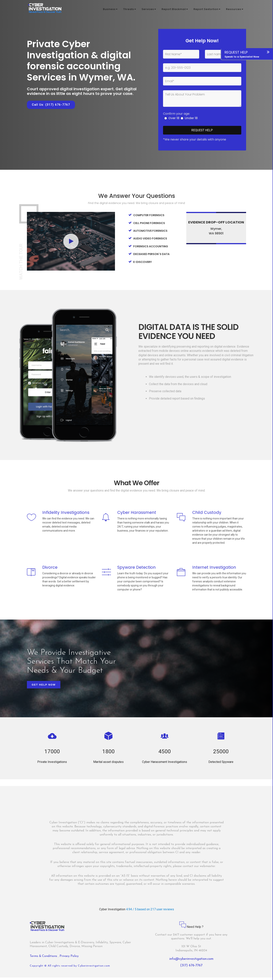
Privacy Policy (69, 959)
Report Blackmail (175, 10)
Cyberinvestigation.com (94, 969)
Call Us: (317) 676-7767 (51, 105)
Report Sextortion (207, 10)
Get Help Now (44, 687)
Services (149, 10)
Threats (130, 10)
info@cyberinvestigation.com (191, 962)
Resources (235, 10)
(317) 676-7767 (191, 968)
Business (110, 10)
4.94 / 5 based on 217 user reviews (150, 912)
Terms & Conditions (44, 959)
